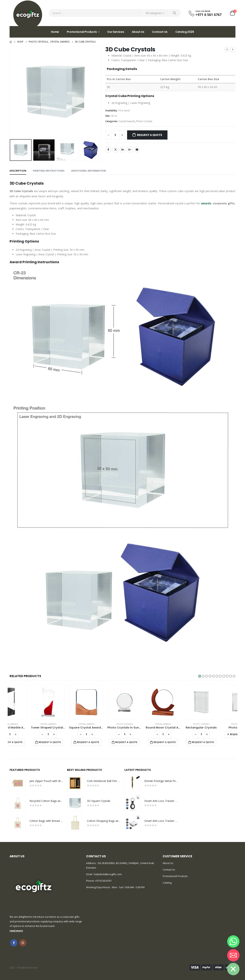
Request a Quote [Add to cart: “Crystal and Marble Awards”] (29, 742)
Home (55, 32)
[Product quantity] (115, 135)
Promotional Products (82, 32)
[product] (27, 702)
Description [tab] (18, 171)
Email (137, 150)
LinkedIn (123, 150)
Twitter (115, 150)
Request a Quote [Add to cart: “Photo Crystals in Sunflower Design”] (143, 742)
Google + (130, 150)
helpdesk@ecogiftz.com (108, 874)
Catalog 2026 (185, 32)
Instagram (23, 943)
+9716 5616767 (103, 881)
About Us (138, 32)
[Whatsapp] (233, 941)
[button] (200, 676)
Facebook (108, 150)
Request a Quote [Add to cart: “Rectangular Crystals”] (220, 742)
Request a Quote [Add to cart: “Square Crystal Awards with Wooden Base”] (105, 742)
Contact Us (160, 32)
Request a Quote (150, 135)
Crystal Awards (127, 121)
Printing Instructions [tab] (49, 171)
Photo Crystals (144, 121)
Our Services (116, 32)
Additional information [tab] (89, 171)
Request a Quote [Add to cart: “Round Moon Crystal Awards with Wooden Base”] (182, 742)
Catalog (167, 883)
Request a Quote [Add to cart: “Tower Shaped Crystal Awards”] (67, 742)
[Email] (233, 955)
